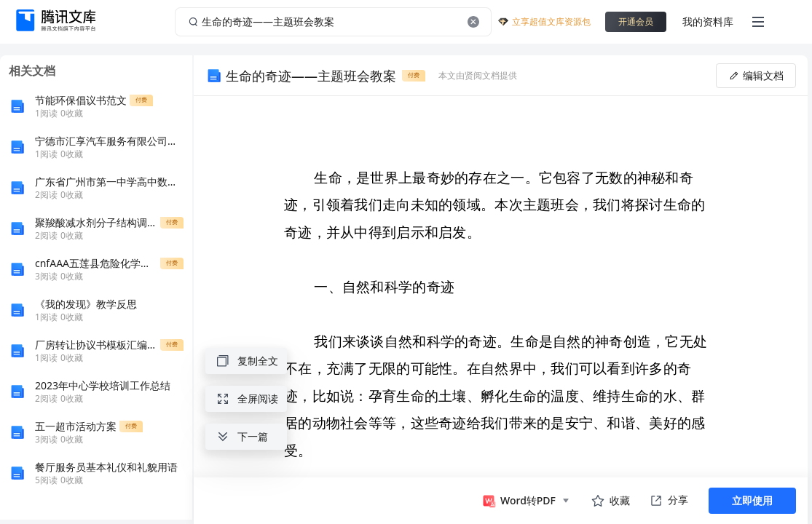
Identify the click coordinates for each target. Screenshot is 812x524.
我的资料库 (708, 21)
